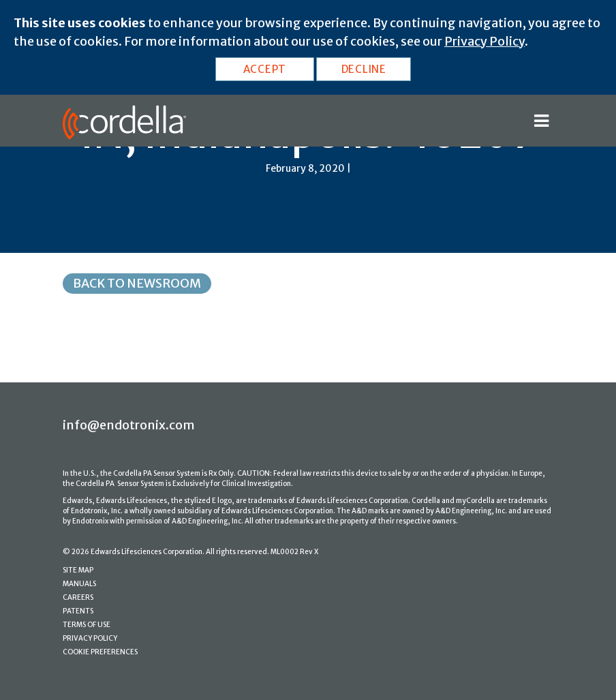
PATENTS (78, 611)
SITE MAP (78, 570)
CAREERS (78, 597)
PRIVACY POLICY (90, 638)
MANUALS (79, 584)
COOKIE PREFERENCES (100, 652)
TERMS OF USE (87, 625)
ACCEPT (265, 69)
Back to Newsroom (137, 283)
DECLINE (364, 69)
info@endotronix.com (129, 425)
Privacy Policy (484, 41)
